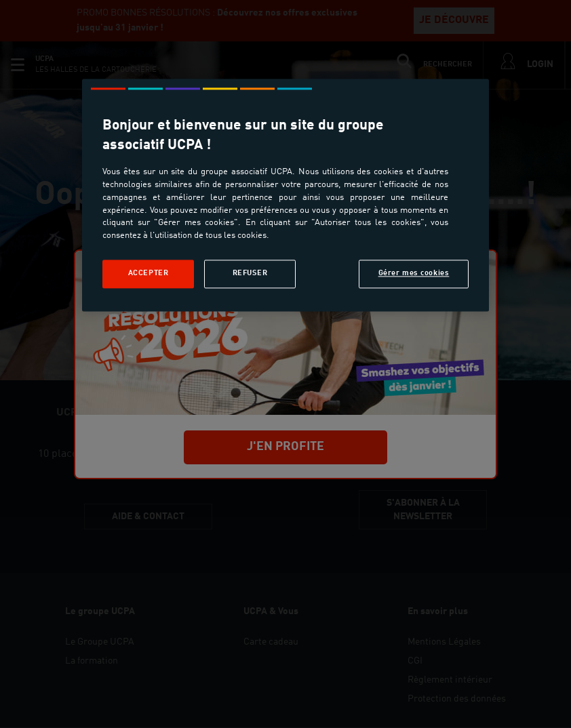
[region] (285, 195)
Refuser (250, 274)
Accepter (149, 274)
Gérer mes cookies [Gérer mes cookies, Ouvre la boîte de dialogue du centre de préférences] (414, 274)
